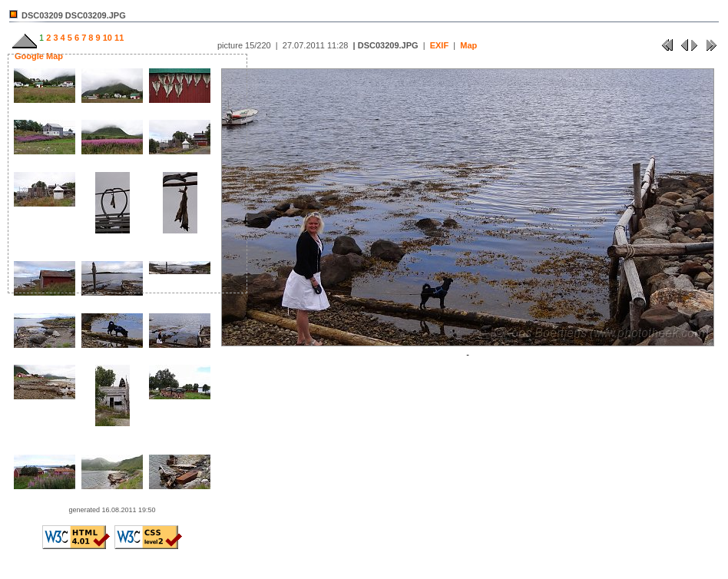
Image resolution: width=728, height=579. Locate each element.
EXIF (439, 45)
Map (468, 45)
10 (106, 38)
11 (118, 38)
